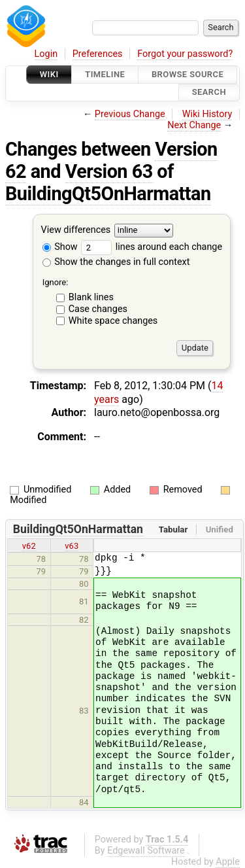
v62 (29, 546)
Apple (228, 862)
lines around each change (152, 247)
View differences (76, 230)
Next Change (194, 125)
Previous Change (130, 114)
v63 (72, 546)
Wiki (49, 74)
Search (209, 93)
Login (46, 54)
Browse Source (188, 74)
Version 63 (109, 171)
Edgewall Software (146, 851)
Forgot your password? (185, 54)
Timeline (105, 74)
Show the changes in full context (116, 262)
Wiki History (207, 114)
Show (60, 247)
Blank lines (91, 297)
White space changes (113, 321)
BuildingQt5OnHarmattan (108, 194)
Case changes (98, 309)
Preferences (98, 54)
